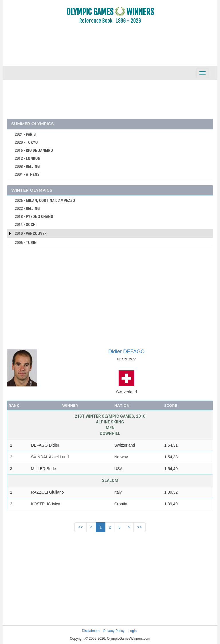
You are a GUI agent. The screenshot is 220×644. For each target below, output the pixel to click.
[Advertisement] (110, 49)
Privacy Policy (114, 631)
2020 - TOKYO (26, 142)
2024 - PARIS (25, 134)
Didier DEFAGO (126, 352)
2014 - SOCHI (26, 225)
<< (80, 527)
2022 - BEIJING (27, 209)
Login (132, 631)
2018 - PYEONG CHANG (34, 217)
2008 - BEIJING (27, 166)
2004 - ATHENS (27, 174)
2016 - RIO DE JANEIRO (34, 150)
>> (140, 527)
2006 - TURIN (26, 243)
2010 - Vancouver (31, 233)
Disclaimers (91, 631)
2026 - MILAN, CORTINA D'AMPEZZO (45, 201)
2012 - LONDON (27, 158)
